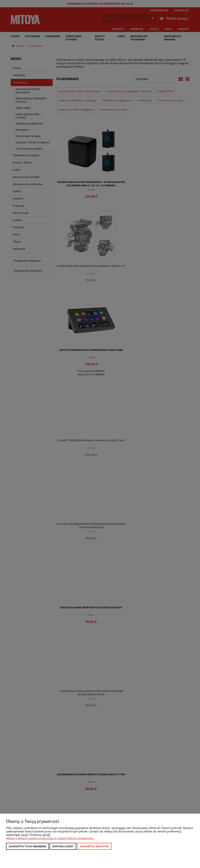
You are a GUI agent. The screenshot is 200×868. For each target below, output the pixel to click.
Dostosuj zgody (63, 846)
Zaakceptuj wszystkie (94, 846)
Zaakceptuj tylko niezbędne (27, 846)
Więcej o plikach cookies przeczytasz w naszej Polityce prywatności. (50, 838)
